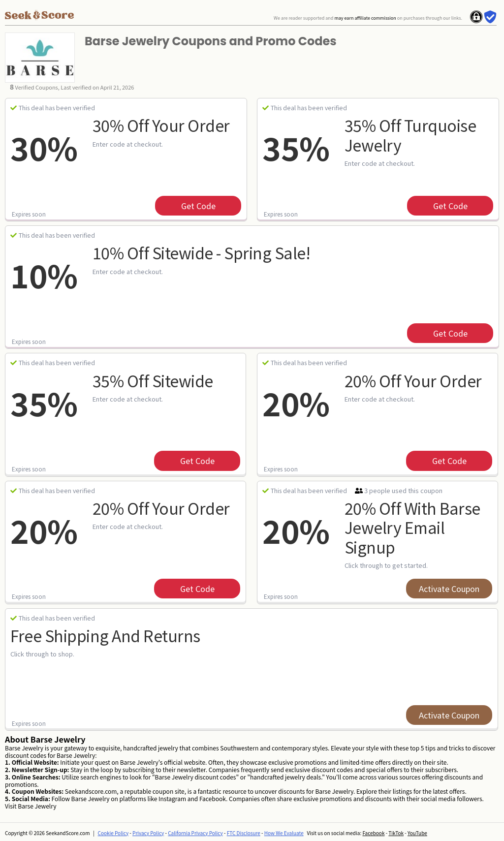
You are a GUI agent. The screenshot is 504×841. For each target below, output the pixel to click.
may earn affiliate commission (365, 18)
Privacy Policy (148, 833)
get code (198, 206)
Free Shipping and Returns (105, 635)
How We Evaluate (284, 833)
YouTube (417, 833)
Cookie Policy (113, 833)
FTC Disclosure (244, 833)
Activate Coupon (449, 589)
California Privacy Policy (195, 833)
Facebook (373, 833)
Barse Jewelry (37, 806)
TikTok (396, 833)
